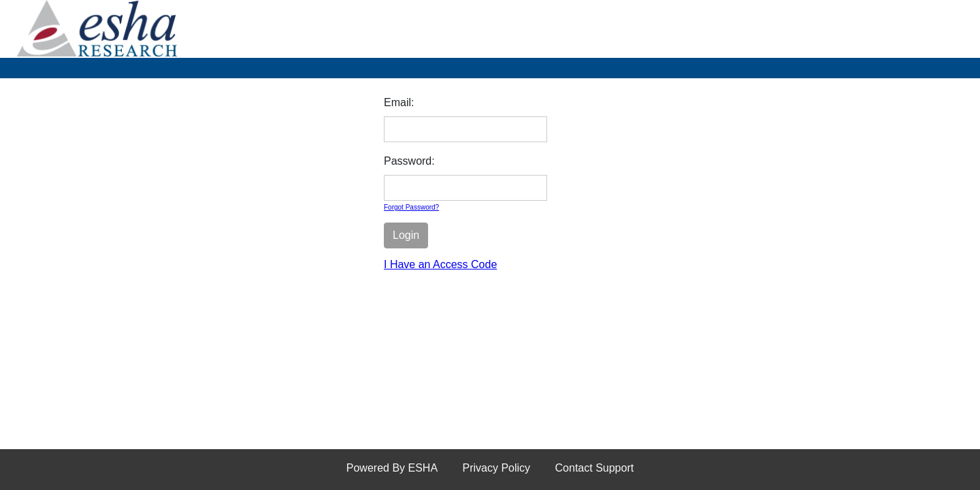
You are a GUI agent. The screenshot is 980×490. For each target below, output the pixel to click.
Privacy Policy (497, 468)
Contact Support (595, 468)
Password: (409, 161)
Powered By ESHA (392, 468)
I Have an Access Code (440, 264)
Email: (399, 102)
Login (406, 235)
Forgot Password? (411, 207)
